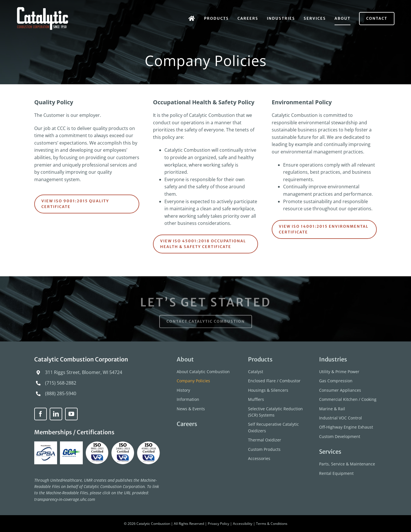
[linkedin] (56, 414)
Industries (333, 359)
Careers (187, 424)
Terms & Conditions (272, 524)
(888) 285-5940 (61, 393)
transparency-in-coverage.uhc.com (65, 499)
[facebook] (41, 414)
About (185, 359)
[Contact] (377, 19)
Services (330, 452)
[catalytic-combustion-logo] (43, 9)
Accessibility (243, 524)
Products (260, 359)
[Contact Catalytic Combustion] (206, 323)
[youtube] (71, 414)
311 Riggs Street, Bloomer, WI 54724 (84, 372)
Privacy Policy (218, 524)
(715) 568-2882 (61, 383)
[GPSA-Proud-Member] (46, 444)
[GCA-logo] (72, 444)
